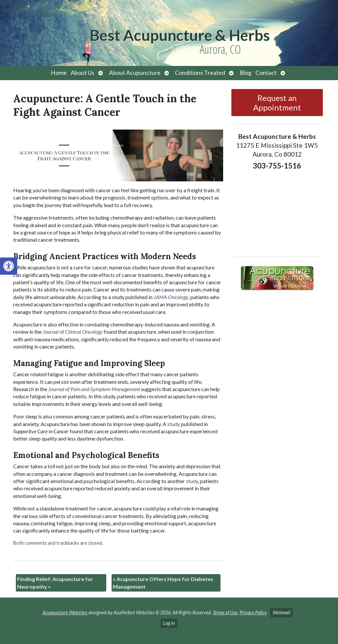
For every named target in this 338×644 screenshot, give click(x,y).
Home (59, 73)
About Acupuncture (135, 73)
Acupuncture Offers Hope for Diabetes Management (163, 583)
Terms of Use (225, 613)
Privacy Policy (253, 613)
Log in (169, 623)
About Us (83, 73)
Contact (266, 73)
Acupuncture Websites (65, 613)
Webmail (281, 613)
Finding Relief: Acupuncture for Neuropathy (55, 583)
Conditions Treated (200, 73)
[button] (9, 266)
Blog (246, 73)
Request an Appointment (277, 103)
